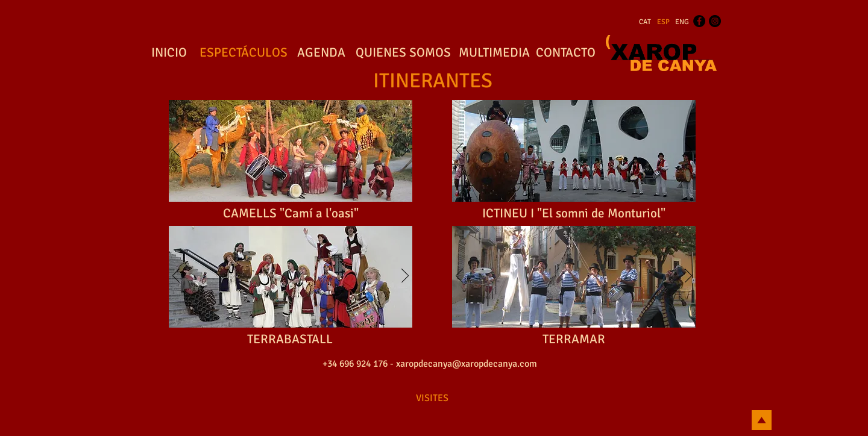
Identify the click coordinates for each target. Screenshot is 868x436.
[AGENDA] (321, 53)
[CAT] (645, 22)
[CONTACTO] (565, 53)
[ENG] (682, 22)
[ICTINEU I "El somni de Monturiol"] (574, 214)
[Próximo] (405, 151)
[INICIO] (169, 53)
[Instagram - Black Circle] (715, 21)
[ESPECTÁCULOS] (243, 53)
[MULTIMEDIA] (494, 53)
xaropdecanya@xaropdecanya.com (467, 364)
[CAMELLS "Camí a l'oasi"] (291, 214)
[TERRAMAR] (574, 340)
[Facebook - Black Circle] (699, 21)
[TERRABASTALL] (290, 340)
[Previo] (176, 151)
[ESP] (663, 22)
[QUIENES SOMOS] (403, 53)
